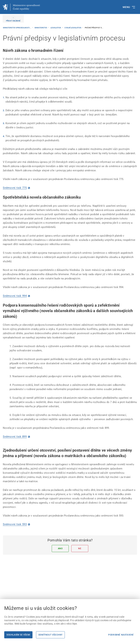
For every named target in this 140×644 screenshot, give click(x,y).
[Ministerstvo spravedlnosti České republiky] (21, 7)
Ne (80, 549)
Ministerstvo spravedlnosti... (17, 28)
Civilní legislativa (73, 28)
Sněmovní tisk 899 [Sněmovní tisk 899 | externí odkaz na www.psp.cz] (15, 437)
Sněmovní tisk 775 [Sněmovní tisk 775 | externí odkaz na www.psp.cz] (15, 188)
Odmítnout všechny (50, 635)
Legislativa (56, 28)
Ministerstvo (41, 28)
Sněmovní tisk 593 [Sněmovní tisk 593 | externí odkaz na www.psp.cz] (15, 524)
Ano (60, 549)
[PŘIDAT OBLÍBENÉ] (13, 19)
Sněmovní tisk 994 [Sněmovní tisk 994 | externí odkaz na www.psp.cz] (15, 296)
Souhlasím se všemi (18, 635)
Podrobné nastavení (121, 635)
